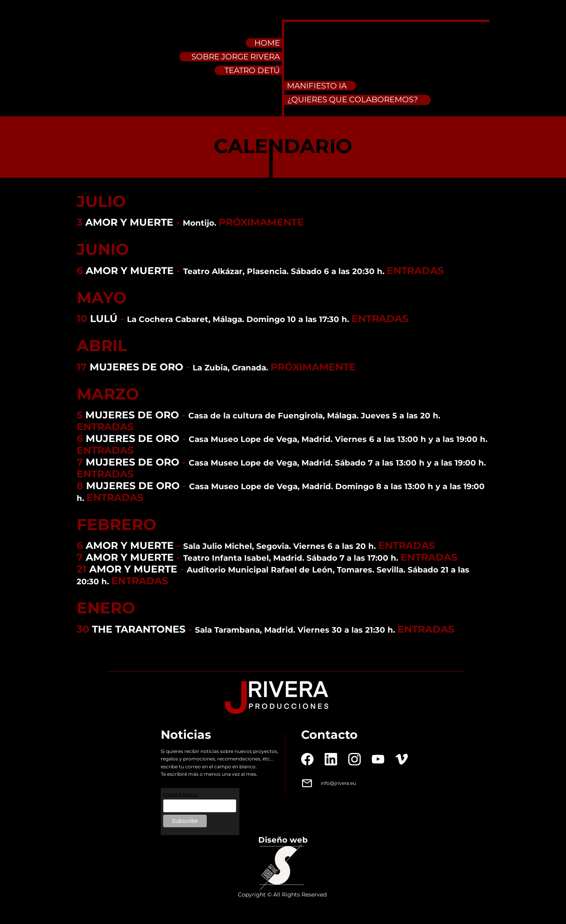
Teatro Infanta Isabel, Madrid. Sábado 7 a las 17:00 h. (292, 558)
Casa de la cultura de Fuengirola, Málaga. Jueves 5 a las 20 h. (314, 416)
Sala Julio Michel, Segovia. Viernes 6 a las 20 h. (281, 546)
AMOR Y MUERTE (129, 222)
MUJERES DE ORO (136, 367)
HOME (267, 43)
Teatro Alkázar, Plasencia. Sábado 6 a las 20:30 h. (285, 271)
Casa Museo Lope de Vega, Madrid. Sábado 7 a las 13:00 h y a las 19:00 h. (337, 463)
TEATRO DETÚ (252, 70)
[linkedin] (331, 759)
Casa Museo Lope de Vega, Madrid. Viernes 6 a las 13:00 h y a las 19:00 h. (338, 439)
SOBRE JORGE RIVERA (236, 57)
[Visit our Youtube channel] (378, 759)
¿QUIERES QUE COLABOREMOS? (353, 99)
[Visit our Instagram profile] (355, 759)
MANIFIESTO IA (317, 86)
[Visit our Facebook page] (307, 759)
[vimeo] (402, 759)
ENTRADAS (415, 271)
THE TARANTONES (139, 629)
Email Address (181, 795)
